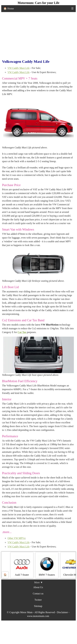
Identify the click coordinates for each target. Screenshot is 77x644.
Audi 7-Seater (22, 565)
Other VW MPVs (16, 538)
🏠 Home (9, 9)
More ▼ (38, 582)
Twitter (38, 600)
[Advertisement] (38, 36)
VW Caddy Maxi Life (19, 68)
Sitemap (38, 606)
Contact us (38, 594)
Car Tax (22, 332)
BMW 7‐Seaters (47, 565)
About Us (38, 587)
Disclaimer (62, 612)
